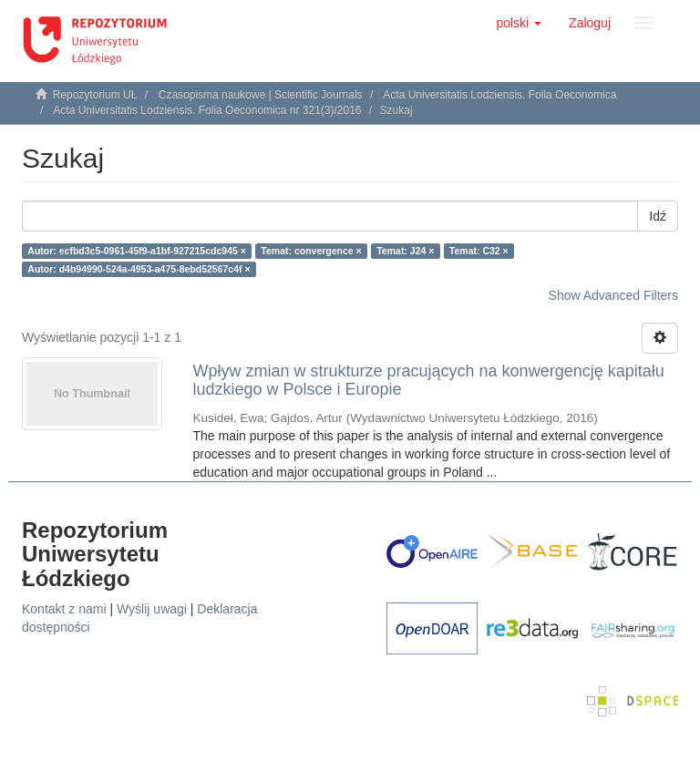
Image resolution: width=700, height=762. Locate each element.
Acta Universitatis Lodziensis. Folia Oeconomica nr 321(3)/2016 (207, 110)
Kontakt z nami (64, 609)
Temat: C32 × (479, 251)
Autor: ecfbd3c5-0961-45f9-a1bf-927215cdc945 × (137, 251)
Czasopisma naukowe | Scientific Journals (261, 95)
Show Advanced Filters (613, 295)
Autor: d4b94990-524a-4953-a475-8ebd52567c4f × (139, 269)
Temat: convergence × (311, 251)
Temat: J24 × (405, 251)
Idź (658, 216)
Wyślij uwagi (152, 609)
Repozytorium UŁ (95, 95)
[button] (519, 23)
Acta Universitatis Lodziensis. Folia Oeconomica (499, 95)
